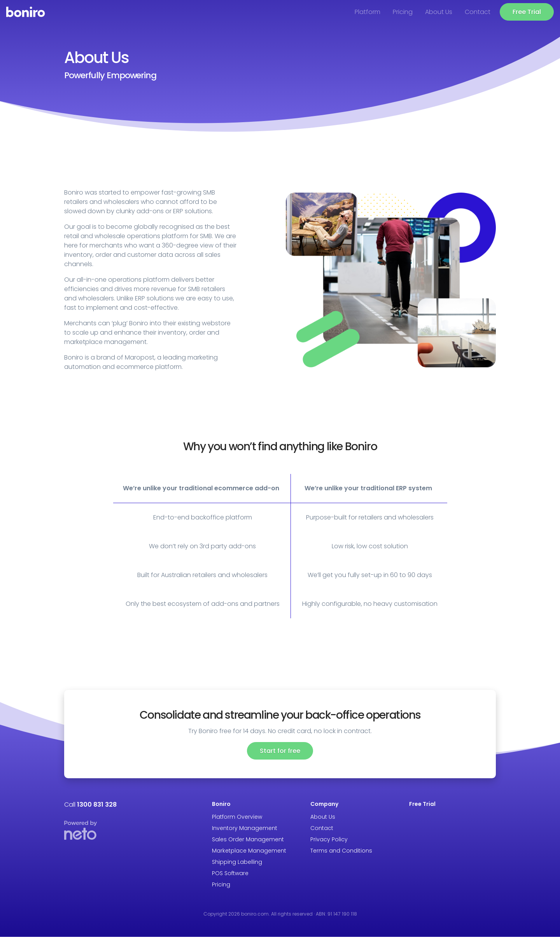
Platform (367, 12)
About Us (439, 12)
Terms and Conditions (341, 851)
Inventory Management (245, 828)
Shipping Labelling (237, 862)
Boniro (221, 804)
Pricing (403, 12)
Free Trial (527, 12)
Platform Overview (237, 817)
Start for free (280, 751)
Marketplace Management (249, 851)
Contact (478, 12)
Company (324, 804)
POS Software (230, 873)
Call (90, 805)
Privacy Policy (329, 839)
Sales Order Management (248, 839)
